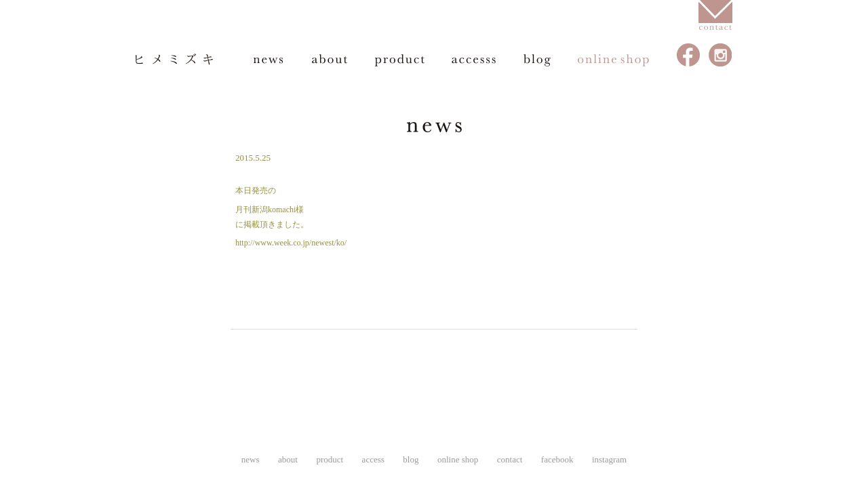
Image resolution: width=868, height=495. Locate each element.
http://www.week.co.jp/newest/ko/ (291, 243)
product (399, 60)
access (474, 60)
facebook (689, 55)
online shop (614, 60)
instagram (721, 55)
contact (510, 459)
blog (537, 60)
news (269, 60)
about (330, 60)
